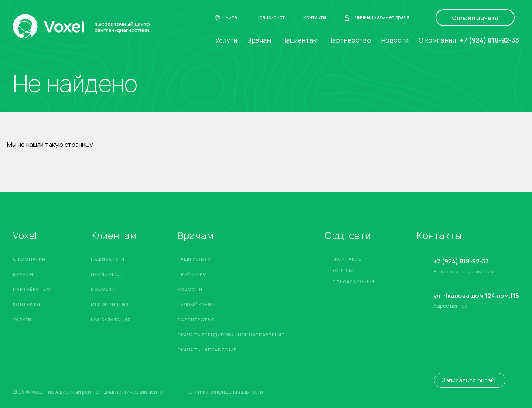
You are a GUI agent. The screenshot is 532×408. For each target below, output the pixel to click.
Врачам (259, 40)
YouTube (344, 270)
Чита (226, 18)
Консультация (111, 319)
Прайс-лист (270, 18)
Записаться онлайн (470, 380)
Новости (395, 40)
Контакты (315, 18)
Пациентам (299, 40)
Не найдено (75, 84)
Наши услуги (108, 259)
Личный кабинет (199, 304)
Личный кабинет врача (377, 18)
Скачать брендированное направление (231, 335)
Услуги (226, 40)
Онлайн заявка (475, 18)
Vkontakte (347, 259)
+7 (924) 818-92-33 (489, 40)
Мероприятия (110, 304)
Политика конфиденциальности (224, 392)
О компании (437, 40)
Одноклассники (354, 282)
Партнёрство (349, 40)
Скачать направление (207, 350)
